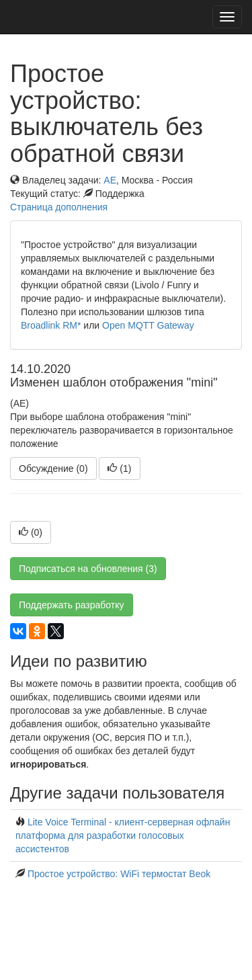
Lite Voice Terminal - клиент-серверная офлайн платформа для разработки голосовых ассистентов (123, 835)
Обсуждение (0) (53, 468)
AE (110, 180)
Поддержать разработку (72, 605)
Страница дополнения (59, 207)
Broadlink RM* (51, 325)
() (119, 468)
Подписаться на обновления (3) (88, 569)
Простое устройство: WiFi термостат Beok (119, 874)
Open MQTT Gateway (148, 325)
